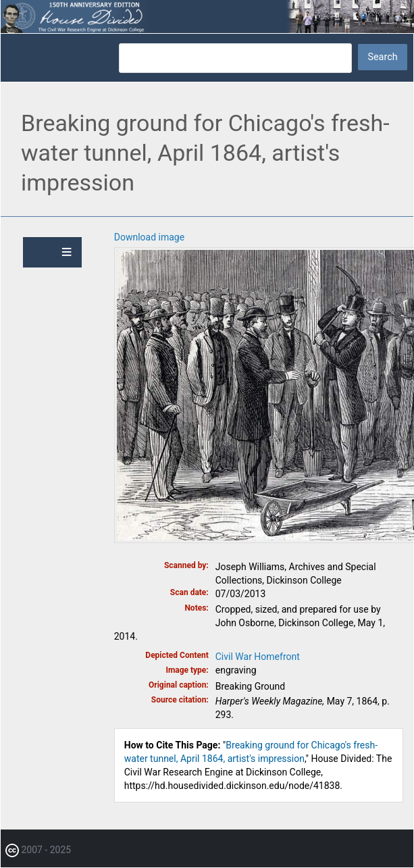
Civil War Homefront (258, 657)
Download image (149, 237)
